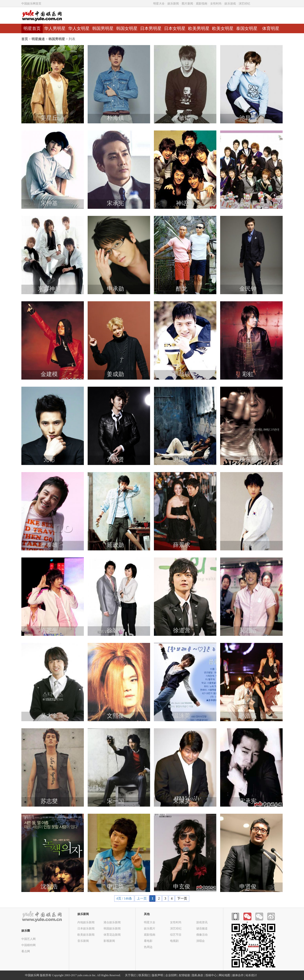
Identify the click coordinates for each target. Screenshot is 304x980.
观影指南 (202, 4)
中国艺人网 (28, 939)
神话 (182, 203)
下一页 (182, 899)
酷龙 (182, 289)
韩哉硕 (182, 374)
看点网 (26, 951)
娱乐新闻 (173, 4)
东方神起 (49, 289)
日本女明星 (175, 28)
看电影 (148, 941)
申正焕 (115, 887)
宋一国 (115, 801)
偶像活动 (202, 935)
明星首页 (32, 28)
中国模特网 (28, 945)
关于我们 (131, 975)
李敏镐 (182, 118)
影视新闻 (109, 941)
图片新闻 (187, 4)
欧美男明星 (199, 28)
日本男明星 (151, 28)
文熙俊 (115, 716)
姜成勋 (115, 374)
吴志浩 (248, 630)
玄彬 (248, 545)
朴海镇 (115, 118)
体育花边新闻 (112, 935)
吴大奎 (49, 716)
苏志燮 (49, 801)
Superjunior (248, 203)
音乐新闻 (83, 941)
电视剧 (174, 941)
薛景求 (182, 545)
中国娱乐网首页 (31, 4)
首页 (25, 39)
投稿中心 (211, 975)
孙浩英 (248, 716)
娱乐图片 (150, 928)
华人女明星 (79, 28)
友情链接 (184, 975)
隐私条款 (198, 975)
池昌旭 (248, 118)
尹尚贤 (115, 460)
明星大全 (159, 4)
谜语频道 (202, 928)
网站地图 (224, 975)
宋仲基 (49, 203)
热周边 (148, 947)
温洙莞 (182, 716)
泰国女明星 (247, 28)
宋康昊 (182, 801)
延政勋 (115, 545)
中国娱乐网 (32, 975)
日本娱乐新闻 (86, 928)
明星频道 (38, 39)
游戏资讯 (202, 922)
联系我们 (144, 975)
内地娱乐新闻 (86, 922)
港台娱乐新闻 (112, 922)
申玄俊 (182, 887)
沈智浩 (49, 887)
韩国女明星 (127, 28)
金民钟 (248, 289)
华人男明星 (55, 28)
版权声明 (157, 975)
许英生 (49, 630)
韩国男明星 (103, 28)
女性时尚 (216, 4)
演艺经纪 (244, 4)
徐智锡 (115, 630)
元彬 (49, 460)
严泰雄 (49, 545)
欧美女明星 (223, 28)
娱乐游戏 (230, 4)
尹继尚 (182, 460)
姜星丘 (49, 118)
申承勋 (115, 289)
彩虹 (248, 374)
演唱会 (200, 941)
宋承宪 (115, 203)
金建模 (49, 374)
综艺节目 (176, 935)
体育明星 (271, 28)
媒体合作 (238, 975)
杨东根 (248, 460)
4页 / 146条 (124, 899)
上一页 (142, 899)
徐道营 (182, 630)
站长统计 (251, 975)
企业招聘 (171, 975)
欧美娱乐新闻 (86, 935)
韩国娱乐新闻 (112, 928)
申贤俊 (248, 887)
